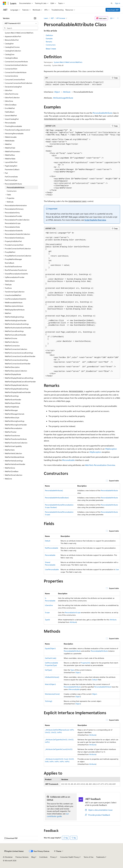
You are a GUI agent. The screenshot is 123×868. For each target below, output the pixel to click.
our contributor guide (58, 815)
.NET (52, 18)
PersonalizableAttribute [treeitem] (16, 187)
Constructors (51, 45)
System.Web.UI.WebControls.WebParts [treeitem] (19, 33)
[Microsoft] (4, 3)
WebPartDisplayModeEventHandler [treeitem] (18, 392)
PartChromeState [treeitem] (11, 177)
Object (57, 92)
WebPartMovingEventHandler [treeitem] (16, 425)
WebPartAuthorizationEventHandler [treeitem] (18, 328)
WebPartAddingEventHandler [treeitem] (16, 320)
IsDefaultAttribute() (52, 677)
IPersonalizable (68, 460)
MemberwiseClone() (52, 694)
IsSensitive (49, 605)
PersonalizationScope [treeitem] (13, 223)
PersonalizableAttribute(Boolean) (57, 498)
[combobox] (20, 23)
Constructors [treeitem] (12, 191)
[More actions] (118, 18)
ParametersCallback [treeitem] (12, 169)
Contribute (43, 857)
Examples (49, 38)
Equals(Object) (50, 648)
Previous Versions (22, 857)
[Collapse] (35, 18)
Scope (47, 612)
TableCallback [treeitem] (10, 281)
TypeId (47, 620)
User (117, 569)
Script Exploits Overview (95, 220)
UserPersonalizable (52, 569)
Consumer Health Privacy (70, 857)
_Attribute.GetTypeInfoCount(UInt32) (59, 749)
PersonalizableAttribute (102, 113)
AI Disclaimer (8, 857)
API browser (61, 18)
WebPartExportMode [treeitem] (13, 403)
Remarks (49, 42)
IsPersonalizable (74, 689)
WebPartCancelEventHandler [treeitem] (15, 335)
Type (72, 670)
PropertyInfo (85, 663)
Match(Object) (50, 684)
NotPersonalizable (52, 548)
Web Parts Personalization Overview (100, 465)
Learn (46, 18)
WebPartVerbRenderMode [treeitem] (14, 457)
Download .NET (113, 10)
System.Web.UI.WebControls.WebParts (68, 62)
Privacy (53, 857)
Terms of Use (89, 857)
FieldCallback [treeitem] (10, 112)
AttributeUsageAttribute (63, 98)
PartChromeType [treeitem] (11, 180)
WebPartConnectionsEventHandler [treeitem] (18, 364)
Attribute (67, 92)
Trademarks (100, 857)
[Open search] (112, 3)
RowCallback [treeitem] (10, 263)
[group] (82, 163)
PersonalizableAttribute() (54, 490)
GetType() (48, 670)
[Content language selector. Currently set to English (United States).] (14, 851)
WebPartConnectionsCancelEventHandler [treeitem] (20, 356)
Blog (33, 857)
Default (48, 541)
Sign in (118, 3)
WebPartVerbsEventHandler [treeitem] (15, 464)
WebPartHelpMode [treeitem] (12, 407)
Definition (49, 35)
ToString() (49, 701)
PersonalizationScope (73, 612)
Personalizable (50, 555)
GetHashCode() (51, 658)
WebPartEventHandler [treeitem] (13, 400)
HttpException (111, 449)
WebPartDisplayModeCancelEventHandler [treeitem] (20, 382)
